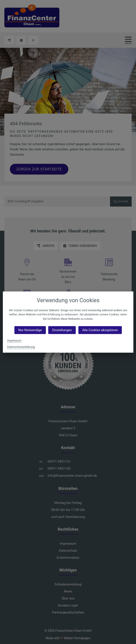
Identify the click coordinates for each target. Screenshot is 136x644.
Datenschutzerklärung (21, 347)
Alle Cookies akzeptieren (100, 330)
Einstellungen (62, 330)
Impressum (14, 340)
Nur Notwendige (30, 330)
